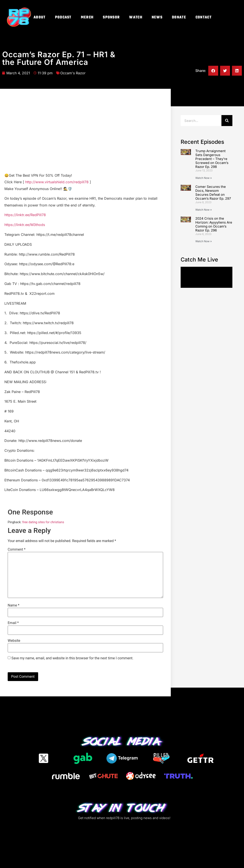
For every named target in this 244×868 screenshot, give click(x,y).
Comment (17, 550)
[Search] (227, 121)
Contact (204, 17)
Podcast (63, 17)
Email (13, 623)
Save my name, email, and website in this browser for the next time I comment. (72, 658)
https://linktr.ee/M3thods (25, 225)
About (40, 17)
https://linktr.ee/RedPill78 (25, 215)
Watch (136, 17)
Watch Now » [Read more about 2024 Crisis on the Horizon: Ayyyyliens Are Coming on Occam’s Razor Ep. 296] (204, 241)
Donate (179, 17)
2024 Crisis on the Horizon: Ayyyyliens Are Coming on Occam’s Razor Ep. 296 (214, 224)
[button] (213, 71)
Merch (87, 17)
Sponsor (111, 17)
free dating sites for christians (43, 522)
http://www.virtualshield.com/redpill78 (57, 182)
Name (14, 605)
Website (14, 641)
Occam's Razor (73, 73)
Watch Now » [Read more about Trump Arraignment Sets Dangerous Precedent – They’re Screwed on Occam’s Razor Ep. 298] (204, 178)
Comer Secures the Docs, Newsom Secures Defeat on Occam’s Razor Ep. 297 (213, 193)
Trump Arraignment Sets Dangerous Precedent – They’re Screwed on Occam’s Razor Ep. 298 (212, 159)
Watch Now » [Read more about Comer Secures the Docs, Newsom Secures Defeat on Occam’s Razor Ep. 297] (204, 210)
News (157, 17)
